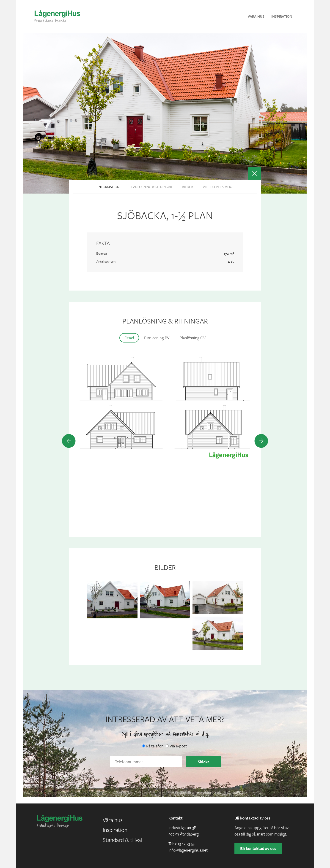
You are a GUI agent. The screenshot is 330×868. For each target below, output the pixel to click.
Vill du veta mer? (218, 187)
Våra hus (256, 16)
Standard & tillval (122, 840)
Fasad (129, 338)
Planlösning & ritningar (151, 187)
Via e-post (176, 746)
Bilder (187, 187)
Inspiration (282, 16)
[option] (165, 408)
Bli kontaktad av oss (258, 848)
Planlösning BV (157, 338)
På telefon (153, 746)
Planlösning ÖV (193, 338)
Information (109, 187)
